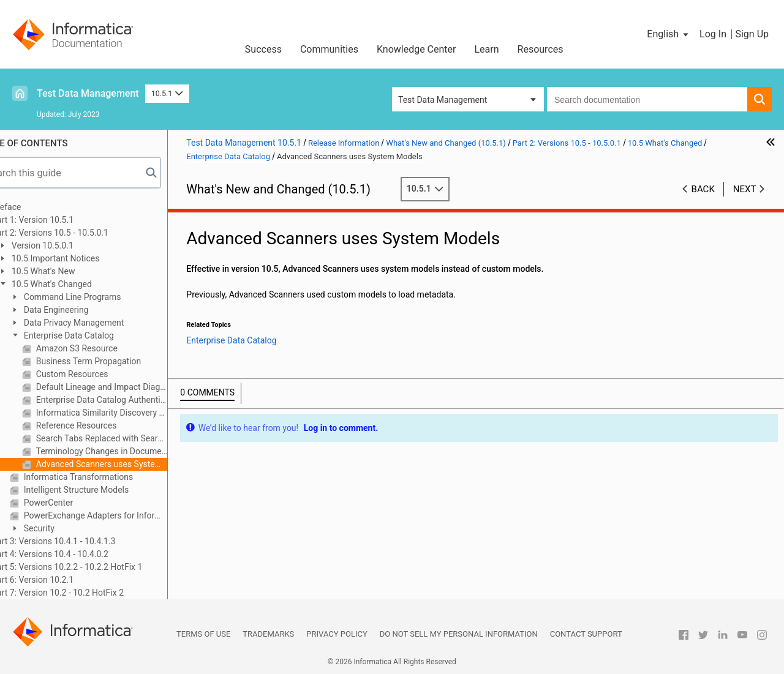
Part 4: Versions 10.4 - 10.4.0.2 (79, 554)
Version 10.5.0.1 (70, 245)
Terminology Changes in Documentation (129, 451)
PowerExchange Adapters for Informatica (123, 515)
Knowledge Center (417, 49)
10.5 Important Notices (83, 258)
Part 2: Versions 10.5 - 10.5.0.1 (79, 233)
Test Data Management (88, 93)
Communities (329, 49)
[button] (669, 34)
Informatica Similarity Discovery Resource (129, 413)
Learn (487, 49)
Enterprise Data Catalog (96, 335)
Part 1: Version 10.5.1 (61, 220)
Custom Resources (100, 374)
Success (263, 49)
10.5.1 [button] (167, 93)
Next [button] (745, 189)
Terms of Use (203, 634)
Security (67, 528)
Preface (35, 207)
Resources (541, 49)
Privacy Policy (337, 634)
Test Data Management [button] (443, 100)
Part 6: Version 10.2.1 (61, 580)
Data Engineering (84, 310)
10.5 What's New (71, 271)
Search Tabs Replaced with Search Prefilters (129, 438)
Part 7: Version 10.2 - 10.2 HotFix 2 (86, 593)
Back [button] (703, 189)
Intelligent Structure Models (104, 490)
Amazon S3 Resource (104, 348)
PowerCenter (76, 503)
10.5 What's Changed (79, 284)
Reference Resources (104, 425)
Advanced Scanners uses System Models (129, 464)
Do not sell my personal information (459, 634)
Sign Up (752, 34)
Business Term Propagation (116, 361)
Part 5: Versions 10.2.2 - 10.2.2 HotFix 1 (96, 567)
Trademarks (268, 634)
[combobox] (647, 99)
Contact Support (586, 634)
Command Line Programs (100, 297)
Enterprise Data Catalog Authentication (129, 400)
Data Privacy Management (101, 323)
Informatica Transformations (106, 477)
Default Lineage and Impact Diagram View (129, 387)
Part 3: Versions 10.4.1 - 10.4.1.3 (82, 541)
